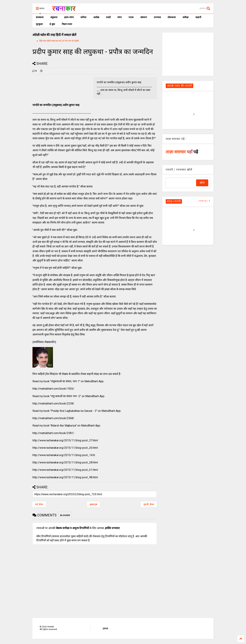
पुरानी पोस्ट (149, 504)
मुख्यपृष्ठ (94, 504)
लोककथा (172, 17)
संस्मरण (144, 17)
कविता (83, 17)
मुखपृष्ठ (105, 628)
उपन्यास (157, 17)
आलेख (96, 17)
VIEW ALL (204, 201)
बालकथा (40, 17)
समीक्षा (186, 17)
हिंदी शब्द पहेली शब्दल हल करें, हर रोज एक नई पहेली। (59, 41)
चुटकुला (39, 24)
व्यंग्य (119, 17)
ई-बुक (52, 24)
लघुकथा (54, 17)
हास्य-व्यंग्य (69, 17)
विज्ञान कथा (67, 24)
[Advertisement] (188, 54)
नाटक (131, 17)
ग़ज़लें (108, 17)
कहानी (198, 17)
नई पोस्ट (39, 504)
